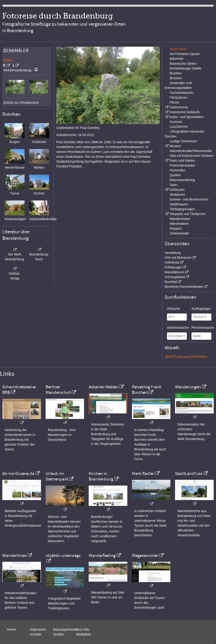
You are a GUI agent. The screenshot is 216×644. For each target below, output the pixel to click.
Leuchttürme (179, 127)
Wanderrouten (180, 219)
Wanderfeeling (102, 556)
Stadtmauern (179, 204)
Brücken (176, 73)
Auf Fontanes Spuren (185, 54)
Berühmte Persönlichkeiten (184, 287)
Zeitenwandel (179, 233)
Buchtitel (171, 282)
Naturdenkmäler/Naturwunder (191, 151)
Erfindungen (173, 267)
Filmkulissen (179, 97)
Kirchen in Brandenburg (101, 476)
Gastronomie (179, 107)
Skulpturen (177, 194)
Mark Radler (143, 474)
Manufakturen (175, 272)
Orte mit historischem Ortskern (192, 156)
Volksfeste (172, 262)
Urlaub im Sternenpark (57, 476)
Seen (174, 185)
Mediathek (83, 634)
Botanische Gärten (183, 64)
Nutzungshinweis (65, 629)
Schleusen (177, 190)
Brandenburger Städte (186, 68)
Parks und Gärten (182, 161)
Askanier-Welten (103, 387)
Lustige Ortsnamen (183, 141)
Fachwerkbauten (182, 93)
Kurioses (176, 122)
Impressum (38, 629)
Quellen (175, 175)
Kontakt (36, 634)
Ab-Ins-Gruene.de (18, 474)
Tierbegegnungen (182, 209)
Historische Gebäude (185, 112)
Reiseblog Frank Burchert (147, 390)
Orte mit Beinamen (178, 258)
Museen (175, 146)
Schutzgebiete (175, 277)
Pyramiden (177, 170)
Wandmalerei (179, 224)
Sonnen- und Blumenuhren (189, 199)
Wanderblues (14, 556)
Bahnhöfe (177, 59)
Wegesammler (145, 556)
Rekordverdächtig (182, 180)
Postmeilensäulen (183, 165)
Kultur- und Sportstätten (187, 117)
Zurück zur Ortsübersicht (21, 103)
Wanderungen (188, 387)
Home (11, 629)
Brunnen (176, 78)
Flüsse (174, 102)
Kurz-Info (83, 629)
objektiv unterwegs (63, 556)
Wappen (176, 228)
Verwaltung (173, 253)
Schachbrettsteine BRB (19, 390)
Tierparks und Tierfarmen (188, 214)
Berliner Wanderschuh (58, 390)
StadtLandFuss (189, 474)
